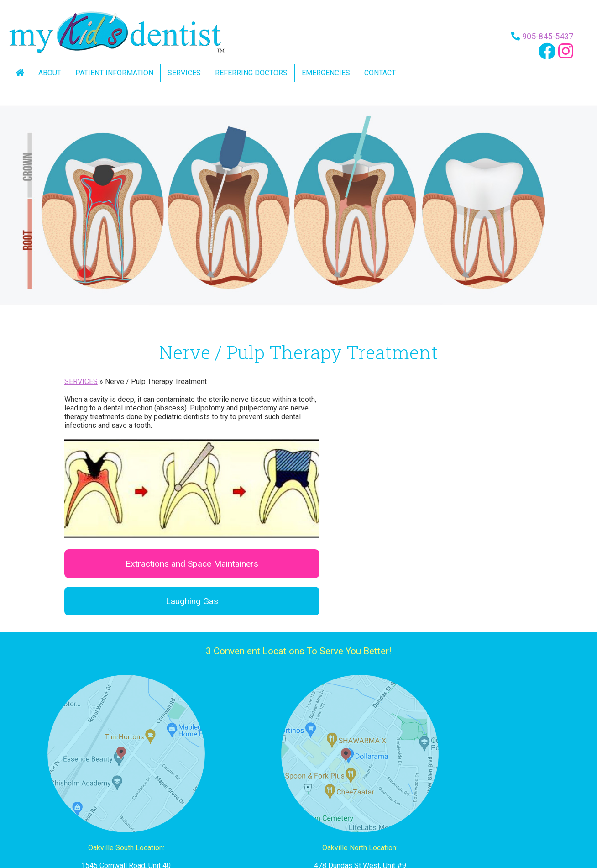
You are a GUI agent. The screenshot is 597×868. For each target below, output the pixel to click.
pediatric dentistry (238, 841)
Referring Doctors (251, 73)
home (105, 841)
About (50, 73)
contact (345, 841)
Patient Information (114, 73)
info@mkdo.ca (298, 796)
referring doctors (300, 841)
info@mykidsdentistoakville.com (105, 796)
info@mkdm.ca (491, 796)
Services (184, 73)
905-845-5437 (545, 36)
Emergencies (326, 73)
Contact (380, 73)
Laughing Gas (418, 429)
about (129, 841)
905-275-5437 (492, 778)
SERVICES (81, 381)
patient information (174, 841)
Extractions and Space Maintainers (418, 392)
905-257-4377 (298, 778)
